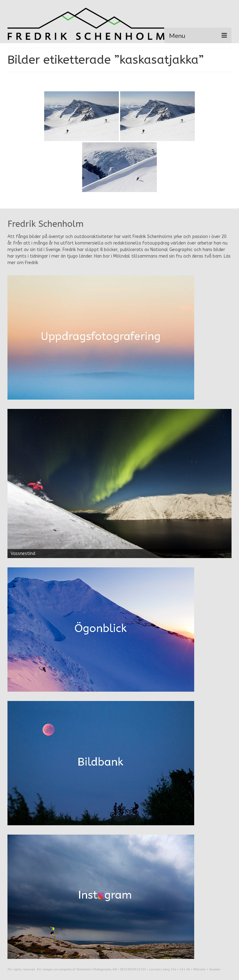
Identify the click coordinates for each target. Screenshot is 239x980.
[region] (119, 483)
